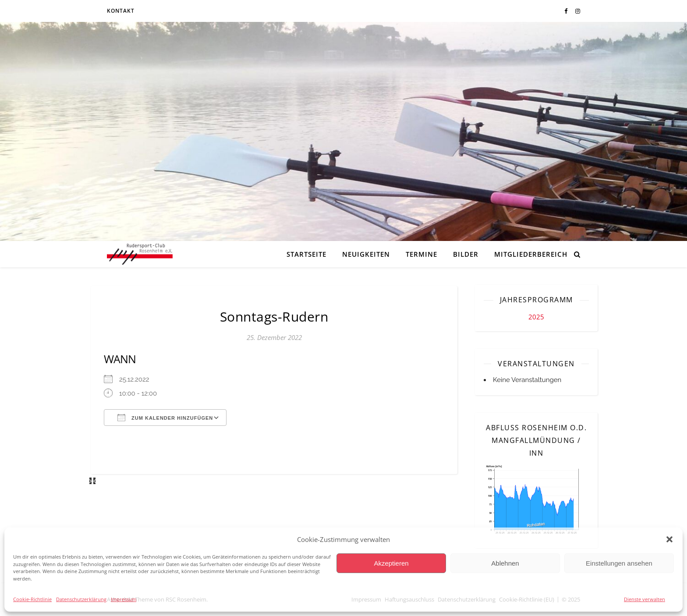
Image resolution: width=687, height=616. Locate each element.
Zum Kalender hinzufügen (165, 418)
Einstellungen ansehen (619, 563)
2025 (536, 317)
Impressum (124, 599)
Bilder (466, 254)
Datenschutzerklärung (81, 599)
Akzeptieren (391, 563)
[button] (669, 539)
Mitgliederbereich (531, 254)
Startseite (306, 254)
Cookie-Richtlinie (32, 599)
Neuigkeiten (366, 254)
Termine (421, 254)
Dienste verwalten (645, 599)
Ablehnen (505, 563)
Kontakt (121, 11)
